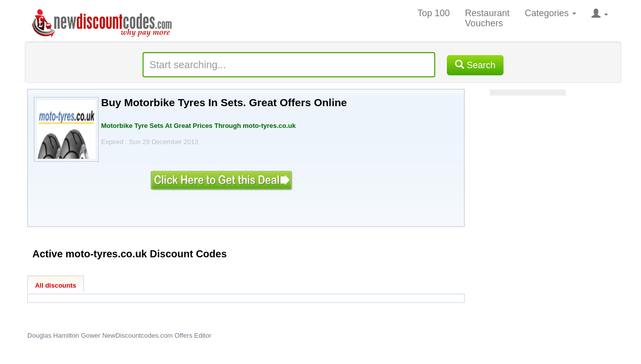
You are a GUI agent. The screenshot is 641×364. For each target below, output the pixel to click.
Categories (551, 13)
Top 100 (434, 13)
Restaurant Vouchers (487, 18)
